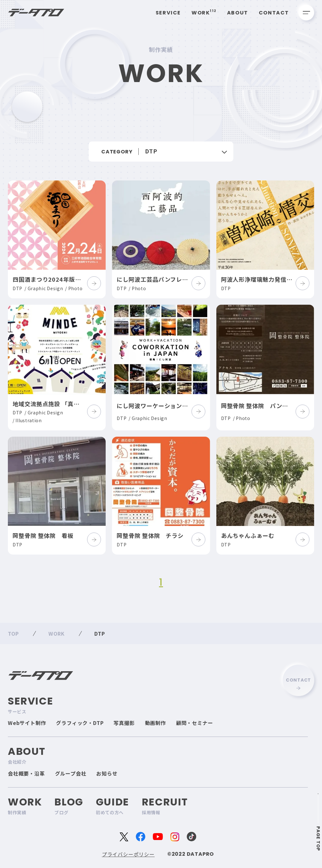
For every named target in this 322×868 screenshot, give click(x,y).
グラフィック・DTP (80, 723)
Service (168, 13)
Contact (274, 13)
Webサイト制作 (27, 723)
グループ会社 (71, 773)
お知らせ (107, 773)
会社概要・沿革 (26, 773)
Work (204, 13)
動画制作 (155, 723)
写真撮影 (124, 723)
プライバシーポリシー (128, 854)
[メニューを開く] (306, 13)
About (238, 13)
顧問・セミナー (195, 723)
